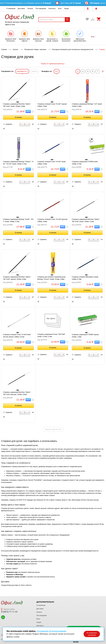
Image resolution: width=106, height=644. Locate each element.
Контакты (52, 8)
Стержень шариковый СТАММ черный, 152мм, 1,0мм (85, 336)
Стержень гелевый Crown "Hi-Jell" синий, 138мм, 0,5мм (52, 163)
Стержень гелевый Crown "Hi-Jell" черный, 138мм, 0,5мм (52, 105)
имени (35, 71)
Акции (66, 8)
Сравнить (8, 124)
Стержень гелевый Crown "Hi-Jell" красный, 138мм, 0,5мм (52, 220)
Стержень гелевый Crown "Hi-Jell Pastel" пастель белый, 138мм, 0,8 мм (17, 336)
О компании (11, 8)
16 (57, 71)
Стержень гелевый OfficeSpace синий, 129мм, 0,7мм (85, 278)
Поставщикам (41, 8)
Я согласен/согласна (92, 634)
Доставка (21, 8)
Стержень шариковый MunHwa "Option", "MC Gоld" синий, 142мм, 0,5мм (17, 105)
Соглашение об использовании (51, 631)
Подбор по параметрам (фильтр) (53, 64)
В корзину (18, 117)
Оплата (30, 8)
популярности (22, 71)
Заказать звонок (8, 609)
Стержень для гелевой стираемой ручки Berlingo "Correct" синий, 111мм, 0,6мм (51, 278)
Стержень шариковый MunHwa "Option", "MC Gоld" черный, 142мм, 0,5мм (17, 278)
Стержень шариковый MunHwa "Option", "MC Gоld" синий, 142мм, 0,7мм (86, 220)
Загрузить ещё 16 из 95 (53, 429)
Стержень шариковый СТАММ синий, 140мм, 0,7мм (85, 163)
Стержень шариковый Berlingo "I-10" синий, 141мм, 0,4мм (87, 105)
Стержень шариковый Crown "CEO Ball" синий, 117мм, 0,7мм (51, 335)
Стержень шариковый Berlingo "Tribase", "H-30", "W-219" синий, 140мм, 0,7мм (18, 163)
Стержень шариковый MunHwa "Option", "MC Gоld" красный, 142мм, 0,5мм (17, 393)
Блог (60, 8)
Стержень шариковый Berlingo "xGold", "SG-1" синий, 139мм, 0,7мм (18, 220)
